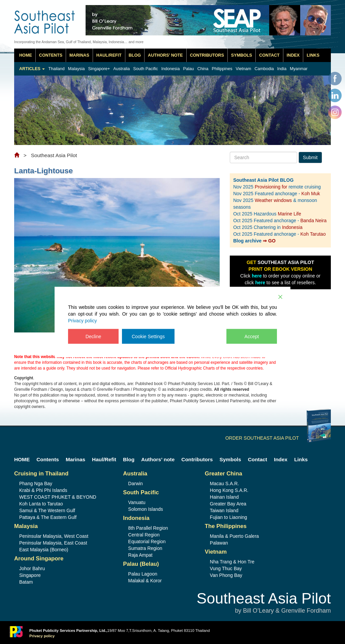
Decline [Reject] (93, 336)
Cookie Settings (148, 336)
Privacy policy (83, 321)
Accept (252, 336)
